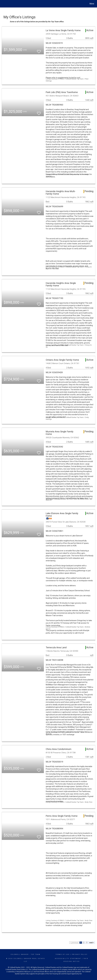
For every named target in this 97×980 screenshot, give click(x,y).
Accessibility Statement (68, 959)
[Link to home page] (3, 4)
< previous (74, 943)
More (92, 4)
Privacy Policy (80, 954)
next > (92, 943)
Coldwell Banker (20, 954)
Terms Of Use (63, 954)
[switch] (39, 50)
